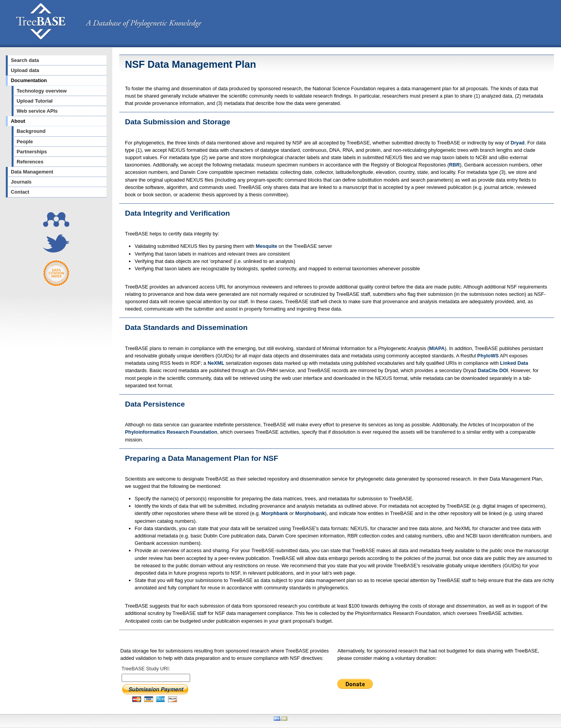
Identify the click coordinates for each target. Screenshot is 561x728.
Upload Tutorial (35, 101)
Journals (21, 182)
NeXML (216, 363)
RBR (455, 165)
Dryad (518, 143)
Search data (25, 60)
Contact (20, 192)
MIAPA (437, 348)
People (25, 142)
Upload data (25, 70)
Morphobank (310, 513)
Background (31, 131)
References (30, 162)
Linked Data (514, 363)
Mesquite (267, 246)
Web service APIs (37, 111)
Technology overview (42, 91)
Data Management (32, 172)
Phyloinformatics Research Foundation (171, 432)
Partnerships (32, 152)
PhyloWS (488, 356)
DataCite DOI (493, 370)
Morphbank (275, 513)
